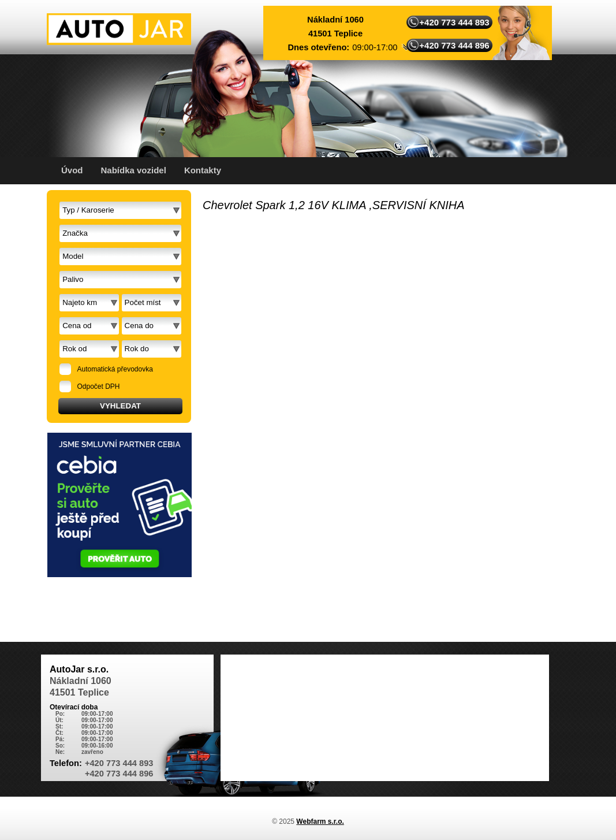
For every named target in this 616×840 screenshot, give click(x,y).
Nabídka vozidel (134, 170)
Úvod (72, 170)
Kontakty (203, 170)
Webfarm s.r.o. (320, 822)
